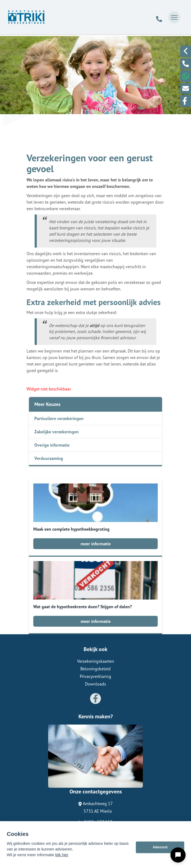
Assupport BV (59, 839)
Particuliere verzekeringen (59, 418)
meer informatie (96, 544)
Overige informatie (52, 445)
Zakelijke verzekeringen (57, 432)
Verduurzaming (49, 458)
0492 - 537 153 (96, 822)
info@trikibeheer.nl (96, 829)
